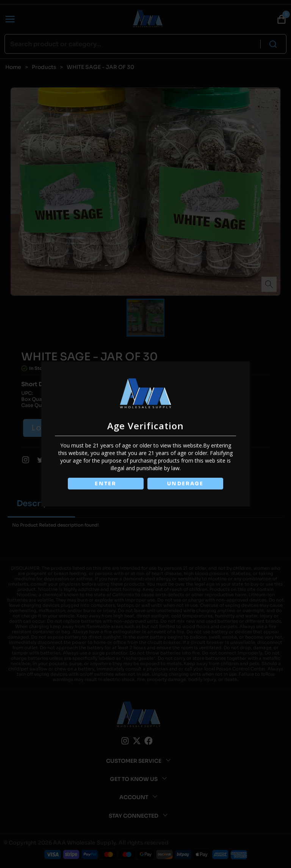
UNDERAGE (186, 484)
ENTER (105, 484)
